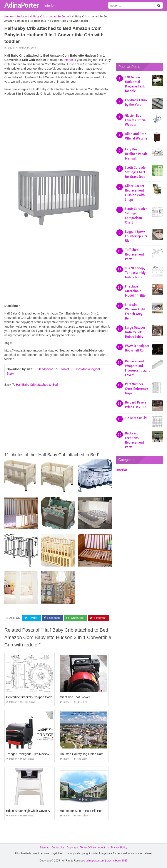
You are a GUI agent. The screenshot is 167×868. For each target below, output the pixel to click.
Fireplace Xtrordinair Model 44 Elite (135, 291)
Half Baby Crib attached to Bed (37, 385)
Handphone (45, 369)
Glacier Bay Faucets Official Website (136, 120)
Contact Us (58, 848)
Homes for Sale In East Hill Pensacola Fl (87, 811)
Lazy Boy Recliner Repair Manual (136, 154)
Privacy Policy (119, 848)
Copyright (72, 848)
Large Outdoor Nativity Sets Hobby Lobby (135, 332)
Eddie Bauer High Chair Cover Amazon (33, 811)
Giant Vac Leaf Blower (75, 697)
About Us (103, 848)
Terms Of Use (88, 848)
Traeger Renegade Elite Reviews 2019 (32, 754)
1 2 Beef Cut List (136, 418)
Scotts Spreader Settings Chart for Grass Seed (136, 172)
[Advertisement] (58, 130)
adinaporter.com (95, 861)
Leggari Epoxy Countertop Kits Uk (136, 236)
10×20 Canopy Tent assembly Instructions (135, 273)
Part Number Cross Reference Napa (137, 389)
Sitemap (45, 848)
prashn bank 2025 (117, 861)
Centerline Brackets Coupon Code (29, 697)
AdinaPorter (22, 5)
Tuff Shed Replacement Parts (134, 254)
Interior (50, 5)
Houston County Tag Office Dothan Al (85, 754)
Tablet (65, 369)
